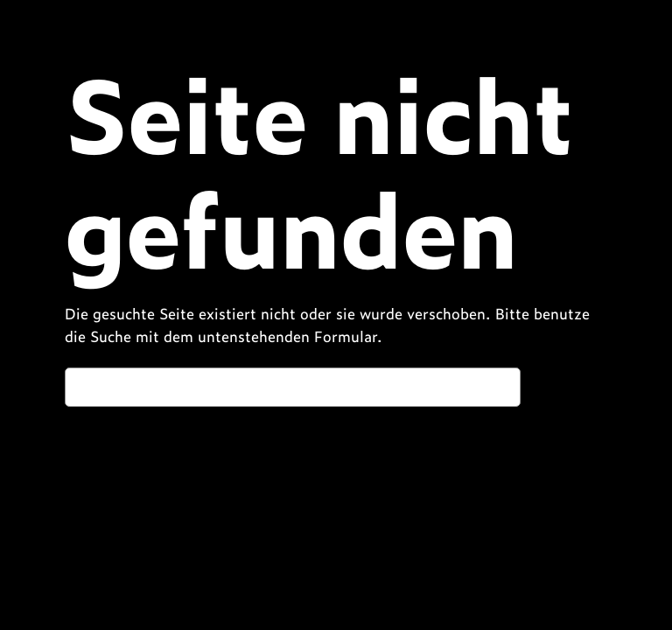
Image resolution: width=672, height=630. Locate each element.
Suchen (568, 386)
